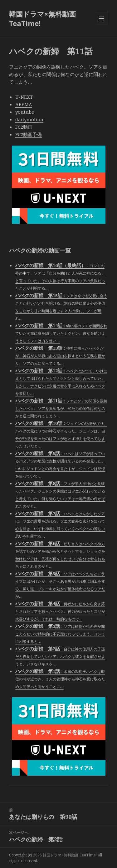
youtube (25, 112)
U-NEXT (24, 97)
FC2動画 (24, 127)
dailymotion (29, 119)
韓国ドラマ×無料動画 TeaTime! (42, 18)
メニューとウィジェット (101, 25)
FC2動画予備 (29, 134)
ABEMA (24, 104)
